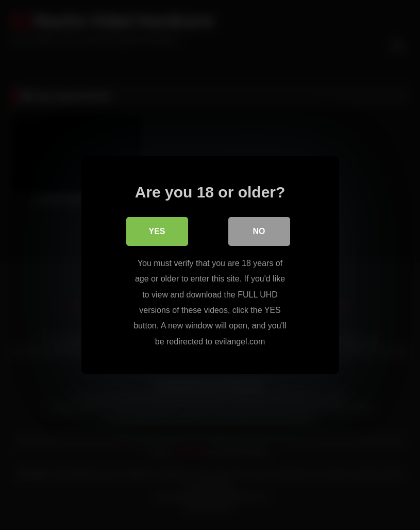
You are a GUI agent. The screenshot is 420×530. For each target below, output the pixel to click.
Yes (157, 231)
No (259, 231)
